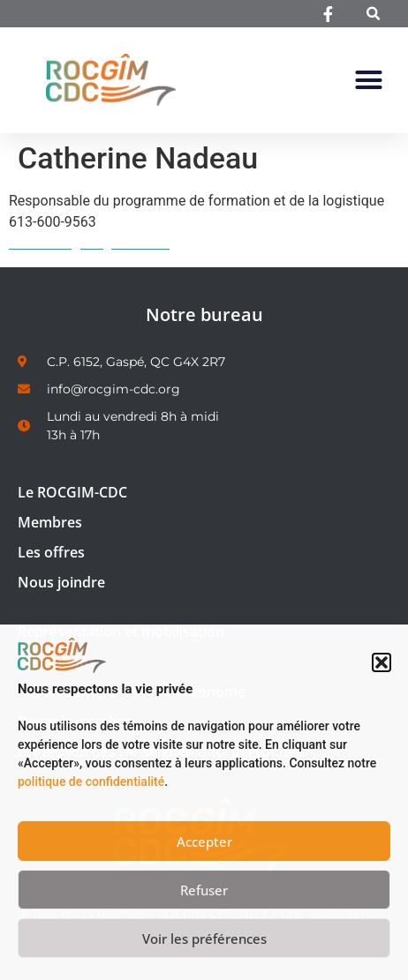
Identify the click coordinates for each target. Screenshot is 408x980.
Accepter (204, 842)
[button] (382, 662)
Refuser (204, 890)
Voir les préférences (204, 939)
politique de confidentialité (91, 782)
